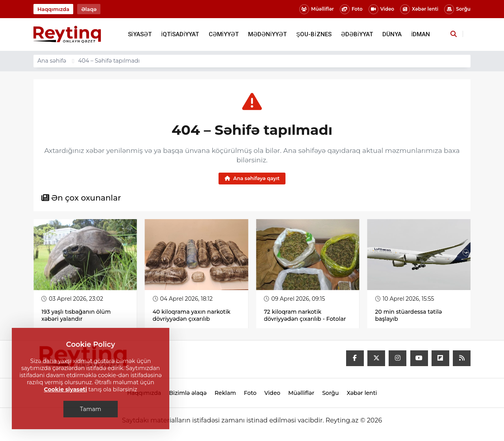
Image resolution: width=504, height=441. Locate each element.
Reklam (225, 393)
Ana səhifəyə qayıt (252, 178)
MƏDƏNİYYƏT (267, 34)
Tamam (91, 409)
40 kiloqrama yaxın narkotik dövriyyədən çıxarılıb (192, 315)
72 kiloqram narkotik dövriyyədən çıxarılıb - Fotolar (305, 315)
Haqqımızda (53, 9)
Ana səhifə (52, 61)
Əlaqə (89, 9)
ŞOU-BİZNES (314, 34)
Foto (351, 9)
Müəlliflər (317, 9)
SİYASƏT (140, 34)
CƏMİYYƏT (224, 34)
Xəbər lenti (419, 9)
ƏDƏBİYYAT (357, 34)
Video (381, 9)
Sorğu (457, 9)
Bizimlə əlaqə (188, 393)
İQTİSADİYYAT (180, 34)
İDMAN (421, 34)
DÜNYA (392, 34)
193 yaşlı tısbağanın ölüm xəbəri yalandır (76, 315)
